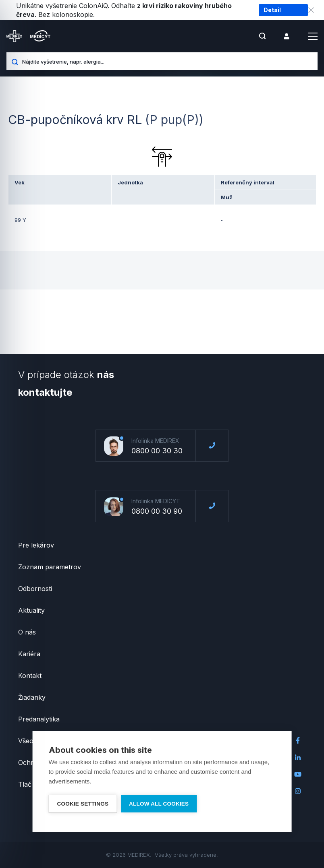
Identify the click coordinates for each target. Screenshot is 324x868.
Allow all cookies (159, 804)
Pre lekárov (36, 545)
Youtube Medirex (298, 774)
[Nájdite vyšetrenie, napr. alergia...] (167, 61)
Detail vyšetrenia (279, 11)
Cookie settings (83, 804)
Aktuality (31, 610)
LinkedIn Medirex (298, 757)
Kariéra (29, 654)
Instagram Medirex (298, 791)
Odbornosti (35, 589)
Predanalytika (39, 719)
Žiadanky (32, 697)
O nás (27, 632)
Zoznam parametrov (50, 567)
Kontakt (30, 676)
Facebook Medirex (298, 740)
